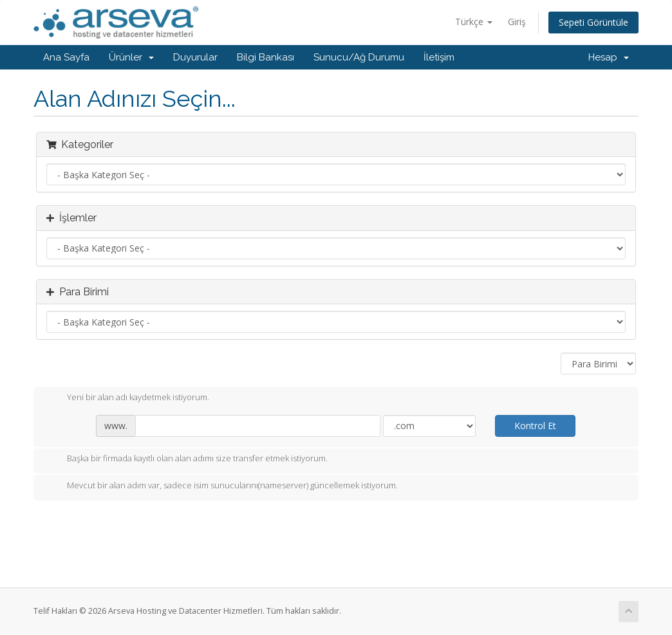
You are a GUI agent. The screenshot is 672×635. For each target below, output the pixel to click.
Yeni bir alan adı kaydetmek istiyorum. (128, 398)
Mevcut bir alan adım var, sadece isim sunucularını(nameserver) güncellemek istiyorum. (222, 486)
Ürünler (131, 57)
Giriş (517, 22)
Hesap (609, 57)
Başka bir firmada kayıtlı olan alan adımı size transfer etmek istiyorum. (187, 459)
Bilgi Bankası (266, 57)
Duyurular (195, 57)
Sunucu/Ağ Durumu (359, 57)
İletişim (439, 57)
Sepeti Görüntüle (593, 22)
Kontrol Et (535, 426)
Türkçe (474, 22)
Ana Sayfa (66, 57)
